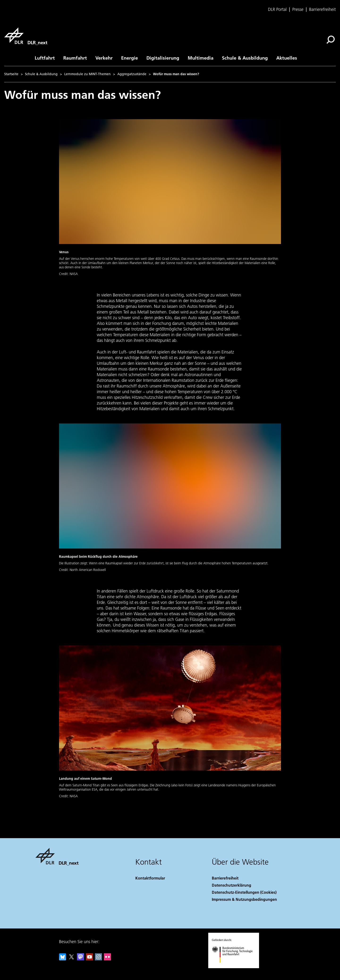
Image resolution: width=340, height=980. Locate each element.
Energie (130, 58)
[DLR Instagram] (98, 959)
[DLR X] (72, 959)
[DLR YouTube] (89, 959)
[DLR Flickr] (107, 959)
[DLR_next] (26, 36)
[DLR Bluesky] (63, 959)
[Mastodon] (81, 959)
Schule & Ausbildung (245, 58)
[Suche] (331, 40)
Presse (298, 9)
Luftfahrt (45, 58)
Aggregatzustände (132, 74)
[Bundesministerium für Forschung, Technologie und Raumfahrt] (235, 967)
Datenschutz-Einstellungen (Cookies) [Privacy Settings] (244, 892)
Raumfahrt (75, 58)
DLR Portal (277, 9)
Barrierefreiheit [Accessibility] (225, 878)
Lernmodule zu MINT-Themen (87, 74)
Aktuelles (287, 58)
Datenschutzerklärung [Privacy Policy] (232, 885)
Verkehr (104, 58)
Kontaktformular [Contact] (150, 878)
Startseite (11, 74)
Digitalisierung (163, 58)
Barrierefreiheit (322, 9)
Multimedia (201, 58)
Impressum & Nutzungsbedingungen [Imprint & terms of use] (244, 899)
